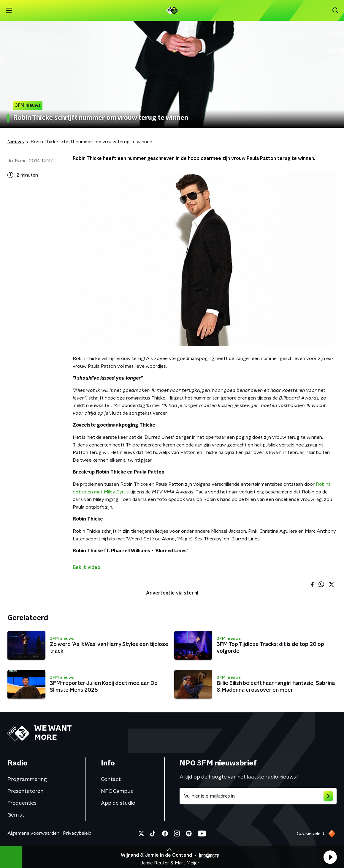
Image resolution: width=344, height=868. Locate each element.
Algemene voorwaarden (33, 833)
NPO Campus (117, 791)
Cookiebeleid (310, 834)
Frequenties (22, 803)
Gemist (16, 815)
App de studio (118, 803)
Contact (111, 779)
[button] (330, 857)
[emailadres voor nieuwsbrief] (258, 796)
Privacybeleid (77, 833)
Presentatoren (25, 791)
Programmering (27, 779)
